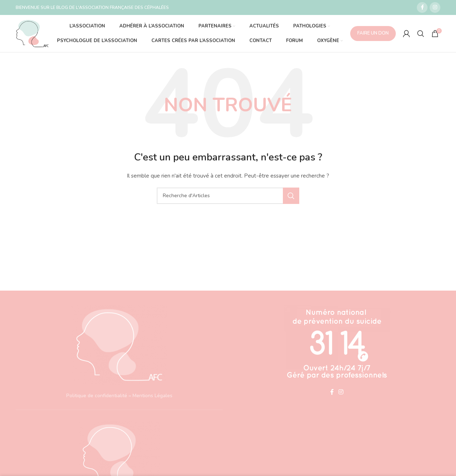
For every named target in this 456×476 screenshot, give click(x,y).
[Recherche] (421, 34)
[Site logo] (32, 33)
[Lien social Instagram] (435, 7)
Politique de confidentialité (97, 396)
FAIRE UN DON (373, 33)
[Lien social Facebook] (422, 7)
